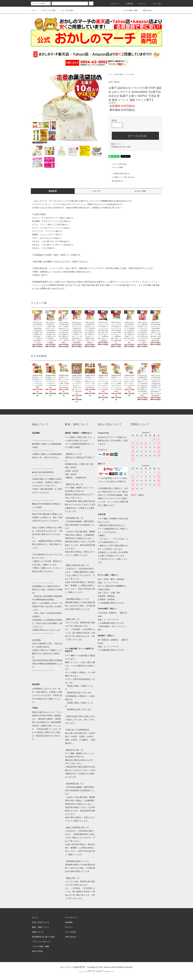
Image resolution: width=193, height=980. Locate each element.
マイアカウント (72, 917)
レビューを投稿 (116, 167)
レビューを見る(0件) (118, 164)
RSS (34, 951)
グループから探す (66, 10)
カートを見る (71, 932)
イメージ (96, 191)
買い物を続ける (116, 181)
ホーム (34, 10)
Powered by (96, 972)
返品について (116, 144)
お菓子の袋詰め (119, 74)
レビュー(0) (140, 191)
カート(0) (155, 4)
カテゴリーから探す (47, 10)
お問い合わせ (146, 10)
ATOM (40, 951)
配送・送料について (41, 927)
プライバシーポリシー (42, 942)
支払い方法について (41, 922)
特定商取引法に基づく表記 (121, 147)
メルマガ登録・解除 (129, 10)
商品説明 (53, 191)
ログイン (141, 4)
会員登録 (128, 4)
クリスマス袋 (130, 74)
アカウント (114, 4)
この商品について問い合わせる (121, 177)
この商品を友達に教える (119, 173)
